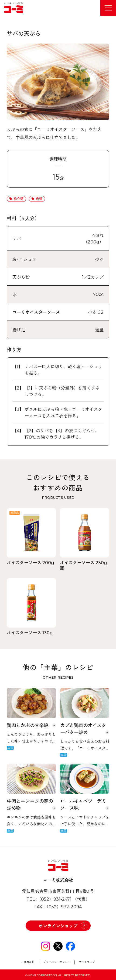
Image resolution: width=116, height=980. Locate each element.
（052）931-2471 (54, 899)
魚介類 (19, 199)
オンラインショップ (58, 926)
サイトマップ (87, 962)
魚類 (39, 199)
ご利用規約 (28, 962)
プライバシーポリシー (57, 962)
